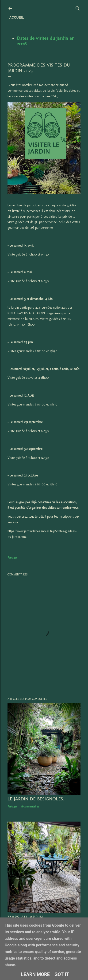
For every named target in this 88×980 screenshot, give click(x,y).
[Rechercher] (78, 7)
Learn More (35, 974)
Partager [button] (12, 558)
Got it (62, 974)
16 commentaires (30, 807)
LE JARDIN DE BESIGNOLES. (36, 799)
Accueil (16, 17)
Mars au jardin (25, 917)
